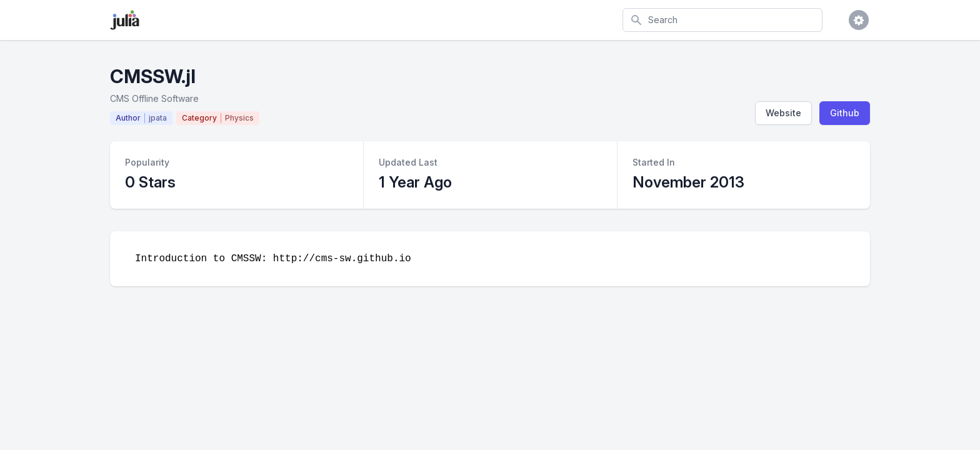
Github (845, 113)
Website (783, 113)
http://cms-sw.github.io (342, 259)
